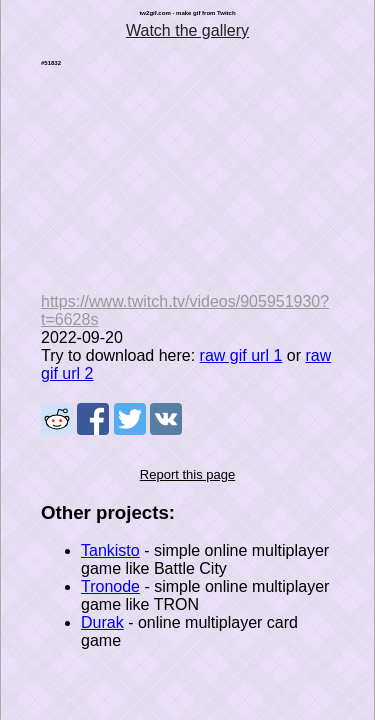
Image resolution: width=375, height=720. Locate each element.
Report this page (187, 474)
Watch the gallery (187, 30)
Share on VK (166, 419)
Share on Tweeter (130, 419)
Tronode (110, 586)
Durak (102, 622)
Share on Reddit (57, 419)
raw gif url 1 (241, 355)
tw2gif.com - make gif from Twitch (187, 13)
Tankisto (110, 550)
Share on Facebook (93, 419)
